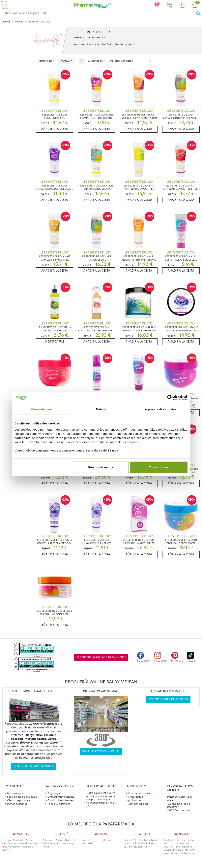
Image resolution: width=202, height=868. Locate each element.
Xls (146, 847)
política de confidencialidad (138, 802)
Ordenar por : (97, 61)
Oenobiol (130, 843)
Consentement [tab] (41, 409)
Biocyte (128, 840)
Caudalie (18, 840)
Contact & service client (61, 800)
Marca (66, 61)
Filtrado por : (46, 61)
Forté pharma (172, 840)
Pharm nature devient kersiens (178, 848)
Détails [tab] (101, 409)
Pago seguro (55, 793)
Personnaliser (101, 467)
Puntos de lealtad (17, 804)
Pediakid (88, 843)
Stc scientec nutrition (146, 840)
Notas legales (136, 797)
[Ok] (199, 13)
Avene (29, 840)
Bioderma (71, 840)
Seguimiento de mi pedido (22, 797)
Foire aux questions (59, 804)
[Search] (98, 13)
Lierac (151, 843)
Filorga (7, 840)
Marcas (19, 22)
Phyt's (46, 847)
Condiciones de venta (141, 793)
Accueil (6, 22)
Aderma (47, 840)
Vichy (5, 850)
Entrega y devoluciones (61, 797)
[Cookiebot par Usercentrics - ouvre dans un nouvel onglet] (170, 398)
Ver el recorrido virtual (101, 751)
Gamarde (28, 847)
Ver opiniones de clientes (168, 700)
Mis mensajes (15, 793)
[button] (182, 5)
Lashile (128, 847)
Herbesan (188, 840)
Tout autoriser (159, 467)
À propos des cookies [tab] (161, 409)
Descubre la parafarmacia (34, 766)
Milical (142, 843)
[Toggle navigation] (5, 5)
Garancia (8, 843)
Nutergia (176, 853)
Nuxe (62, 843)
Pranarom (189, 853)
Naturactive (171, 843)
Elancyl (138, 847)
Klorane (107, 840)
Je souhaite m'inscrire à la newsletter (101, 657)
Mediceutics (22, 843)
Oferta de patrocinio (19, 800)
